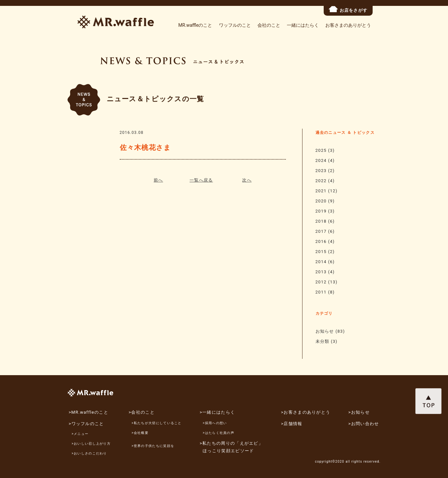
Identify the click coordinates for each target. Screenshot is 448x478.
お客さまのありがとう (348, 25)
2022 (321, 181)
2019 (321, 211)
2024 (321, 160)
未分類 (323, 341)
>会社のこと (142, 412)
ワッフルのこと (235, 25)
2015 (321, 252)
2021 (321, 191)
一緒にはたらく (303, 25)
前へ (158, 180)
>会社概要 (140, 433)
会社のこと (269, 25)
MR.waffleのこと (195, 25)
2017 (321, 231)
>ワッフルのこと (86, 424)
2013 (321, 272)
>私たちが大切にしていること (156, 423)
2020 (321, 201)
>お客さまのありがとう (306, 412)
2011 (321, 292)
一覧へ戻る (201, 180)
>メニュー (80, 434)
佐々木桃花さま (146, 148)
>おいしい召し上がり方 (91, 444)
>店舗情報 (292, 424)
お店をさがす (348, 9)
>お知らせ (359, 412)
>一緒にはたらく (217, 412)
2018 (321, 221)
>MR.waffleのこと (88, 412)
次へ (247, 180)
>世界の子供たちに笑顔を (153, 446)
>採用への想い (215, 423)
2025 (321, 150)
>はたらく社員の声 (218, 433)
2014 (321, 262)
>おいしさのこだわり (89, 453)
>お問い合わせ (364, 424)
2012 (321, 282)
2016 (321, 241)
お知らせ (325, 331)
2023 (321, 171)
